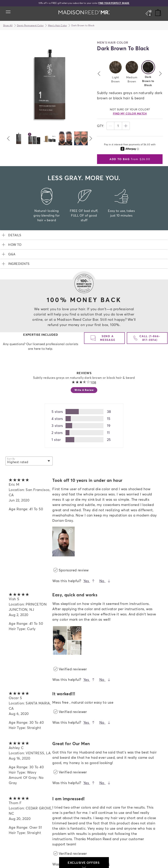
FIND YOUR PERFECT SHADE (114, 3)
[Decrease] (110, 126)
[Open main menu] (8, 12)
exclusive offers (84, 864)
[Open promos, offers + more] (149, 13)
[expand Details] (84, 235)
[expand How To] (84, 245)
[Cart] (158, 13)
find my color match (130, 113)
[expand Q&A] (84, 254)
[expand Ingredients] (84, 264)
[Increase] (126, 126)
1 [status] (118, 126)
